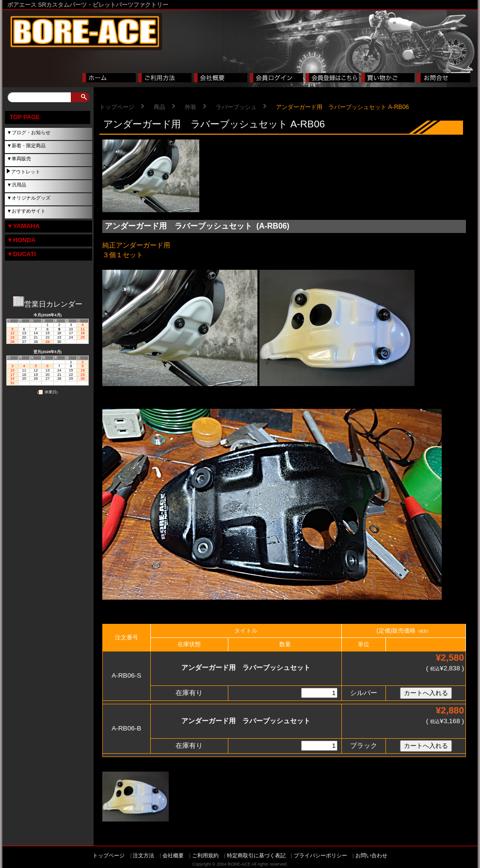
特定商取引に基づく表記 (256, 855)
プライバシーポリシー (320, 855)
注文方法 (144, 855)
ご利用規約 (205, 855)
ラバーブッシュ (236, 107)
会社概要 (173, 855)
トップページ (117, 107)
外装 (191, 107)
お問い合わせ (371, 855)
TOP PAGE (25, 117)
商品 (160, 107)
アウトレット (26, 172)
